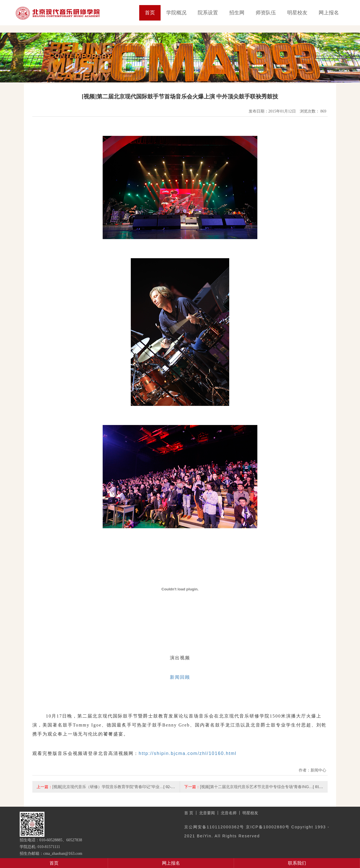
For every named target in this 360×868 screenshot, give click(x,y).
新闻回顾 (180, 677)
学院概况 (176, 13)
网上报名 (329, 13)
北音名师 (229, 813)
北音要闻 (207, 813)
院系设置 (208, 13)
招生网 (237, 13)
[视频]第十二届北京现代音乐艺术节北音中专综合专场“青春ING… (256, 787)
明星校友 (297, 13)
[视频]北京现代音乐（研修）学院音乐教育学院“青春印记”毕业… (108, 787)
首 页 (189, 813)
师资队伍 (266, 13)
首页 (150, 13)
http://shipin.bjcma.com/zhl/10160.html (188, 753)
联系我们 (297, 863)
